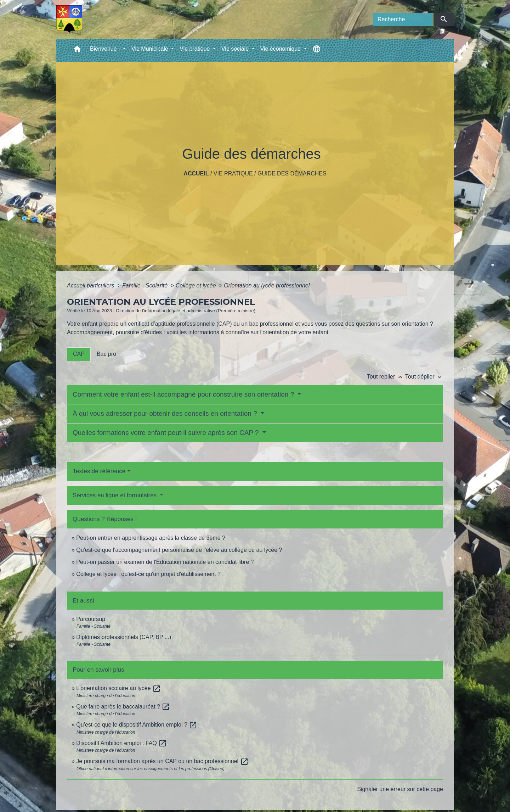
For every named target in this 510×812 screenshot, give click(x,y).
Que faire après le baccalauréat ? (123, 707)
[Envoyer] (444, 19)
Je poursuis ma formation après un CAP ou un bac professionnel (162, 761)
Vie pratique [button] (195, 49)
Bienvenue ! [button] (106, 49)
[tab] (79, 354)
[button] (77, 51)
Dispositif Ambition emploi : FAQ (121, 743)
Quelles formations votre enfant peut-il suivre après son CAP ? (167, 433)
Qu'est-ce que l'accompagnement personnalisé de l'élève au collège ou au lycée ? (179, 550)
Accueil (196, 173)
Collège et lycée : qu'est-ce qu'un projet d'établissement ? (148, 574)
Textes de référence (99, 471)
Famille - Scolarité (146, 285)
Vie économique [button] (281, 49)
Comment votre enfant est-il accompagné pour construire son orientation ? (184, 394)
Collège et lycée (197, 285)
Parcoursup (91, 619)
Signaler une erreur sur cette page (400, 789)
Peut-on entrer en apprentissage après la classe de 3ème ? (151, 538)
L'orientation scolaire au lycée (118, 688)
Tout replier (386, 377)
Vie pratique (233, 173)
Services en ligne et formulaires (115, 495)
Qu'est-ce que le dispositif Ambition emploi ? (137, 725)
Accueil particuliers (91, 285)
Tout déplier (424, 377)
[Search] (403, 19)
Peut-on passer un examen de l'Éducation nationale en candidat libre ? (165, 562)
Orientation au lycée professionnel (267, 285)
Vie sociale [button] (236, 49)
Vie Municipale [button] (151, 49)
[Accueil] (69, 19)
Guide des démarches (292, 173)
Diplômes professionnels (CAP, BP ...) (124, 637)
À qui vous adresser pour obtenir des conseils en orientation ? (166, 413)
